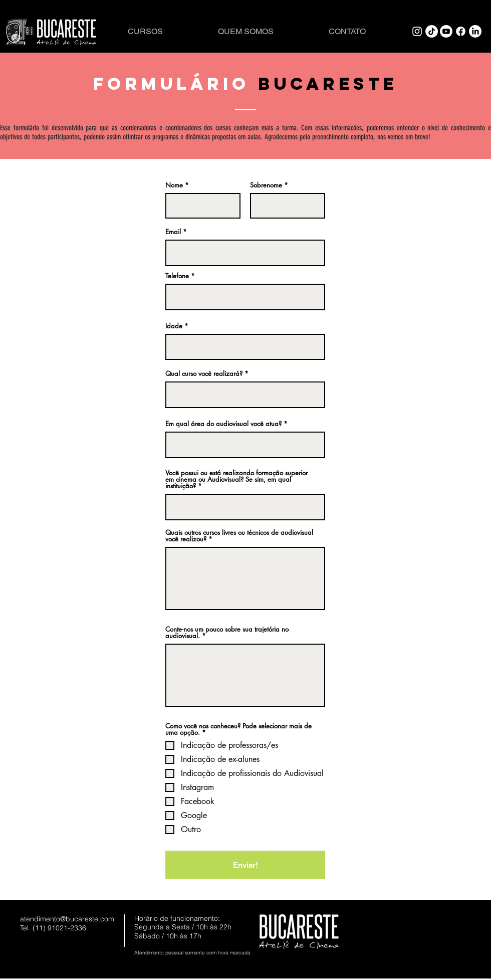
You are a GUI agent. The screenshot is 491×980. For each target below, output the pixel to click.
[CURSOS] (145, 32)
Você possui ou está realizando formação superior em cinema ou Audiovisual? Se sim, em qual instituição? (236, 479)
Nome (174, 185)
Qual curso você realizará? (204, 374)
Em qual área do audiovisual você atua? (223, 424)
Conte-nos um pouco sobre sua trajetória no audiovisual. (227, 633)
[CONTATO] (347, 32)
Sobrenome (266, 185)
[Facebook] (461, 31)
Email (173, 232)
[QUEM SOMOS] (245, 32)
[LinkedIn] (475, 31)
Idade (174, 326)
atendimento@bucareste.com (67, 919)
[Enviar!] (245, 865)
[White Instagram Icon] (417, 31)
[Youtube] (446, 31)
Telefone (177, 276)
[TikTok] (432, 31)
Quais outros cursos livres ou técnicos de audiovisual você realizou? (239, 536)
